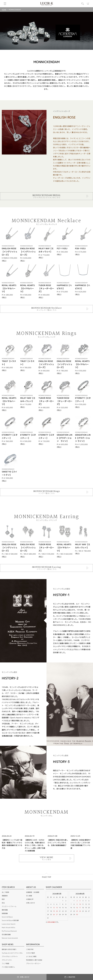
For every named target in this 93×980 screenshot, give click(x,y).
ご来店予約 (30, 949)
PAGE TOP (47, 877)
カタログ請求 (31, 953)
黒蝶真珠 (5, 896)
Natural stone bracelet (10, 938)
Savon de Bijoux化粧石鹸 (10, 920)
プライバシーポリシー (33, 964)
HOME (4, 10)
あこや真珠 (5, 892)
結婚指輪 (5, 913)
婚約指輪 (5, 910)
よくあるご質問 (31, 957)
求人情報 (29, 896)
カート (88, 4)
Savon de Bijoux (7, 917)
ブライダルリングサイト (10, 957)
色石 (3, 903)
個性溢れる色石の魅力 (9, 949)
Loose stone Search (9, 924)
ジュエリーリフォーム (9, 906)
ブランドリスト (7, 960)
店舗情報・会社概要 (33, 892)
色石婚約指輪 (6, 935)
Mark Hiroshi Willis (8, 928)
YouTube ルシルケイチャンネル (12, 953)
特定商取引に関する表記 (34, 960)
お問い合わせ (31, 903)
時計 (3, 899)
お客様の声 (30, 899)
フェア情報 (5, 964)
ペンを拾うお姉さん (8, 967)
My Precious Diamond (9, 931)
